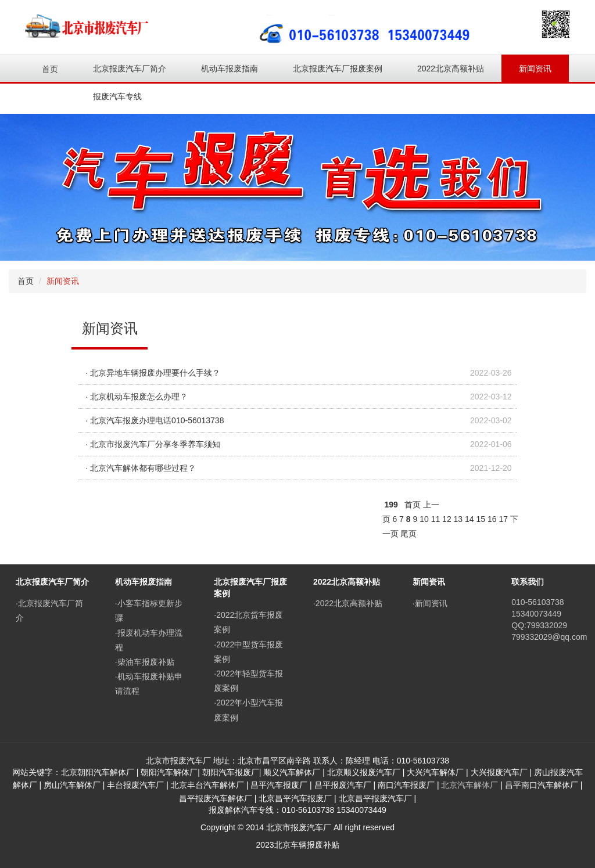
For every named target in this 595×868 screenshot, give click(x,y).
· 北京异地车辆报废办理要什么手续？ (153, 373)
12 (447, 519)
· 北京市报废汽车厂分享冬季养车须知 (153, 444)
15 (481, 519)
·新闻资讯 (430, 603)
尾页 (408, 534)
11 (436, 519)
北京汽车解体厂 (469, 785)
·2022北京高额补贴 (348, 603)
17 (503, 519)
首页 (50, 69)
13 (458, 519)
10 (424, 519)
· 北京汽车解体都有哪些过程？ (141, 468)
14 (469, 519)
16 (492, 519)
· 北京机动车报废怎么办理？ (137, 397)
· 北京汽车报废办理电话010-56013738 (155, 420)
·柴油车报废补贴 (145, 662)
